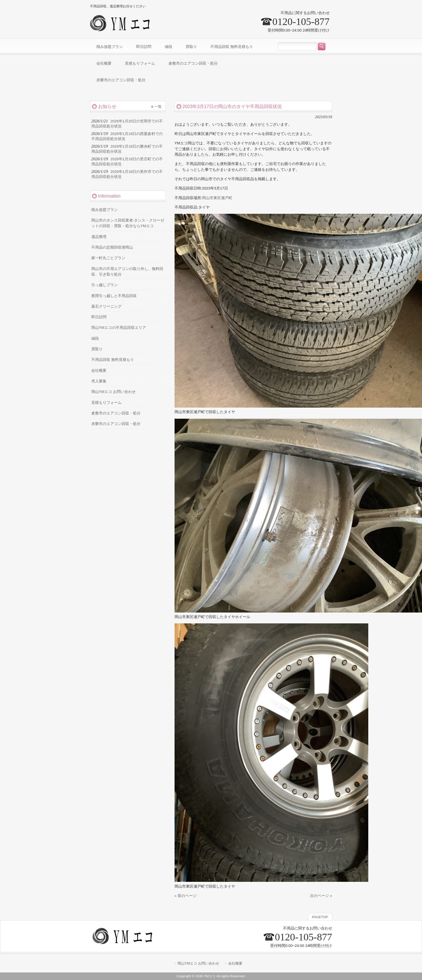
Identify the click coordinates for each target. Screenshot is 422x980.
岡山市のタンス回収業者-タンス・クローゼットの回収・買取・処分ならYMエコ (128, 223)
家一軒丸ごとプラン (108, 258)
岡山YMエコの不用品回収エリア (119, 328)
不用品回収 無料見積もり (113, 360)
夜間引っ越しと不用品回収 (114, 296)
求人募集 (99, 381)
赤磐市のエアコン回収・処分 (116, 424)
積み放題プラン (105, 210)
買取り (97, 349)
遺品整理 (99, 237)
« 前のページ (186, 896)
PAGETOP (320, 917)
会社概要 (99, 370)
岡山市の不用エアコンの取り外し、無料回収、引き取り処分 (127, 272)
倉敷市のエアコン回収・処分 (116, 413)
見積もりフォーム (106, 403)
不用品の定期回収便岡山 (112, 247)
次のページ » (321, 896)
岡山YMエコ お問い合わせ (114, 392)
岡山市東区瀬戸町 (217, 198)
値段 (95, 338)
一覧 (158, 107)
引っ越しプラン (105, 285)
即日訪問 (99, 317)
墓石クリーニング (106, 306)
